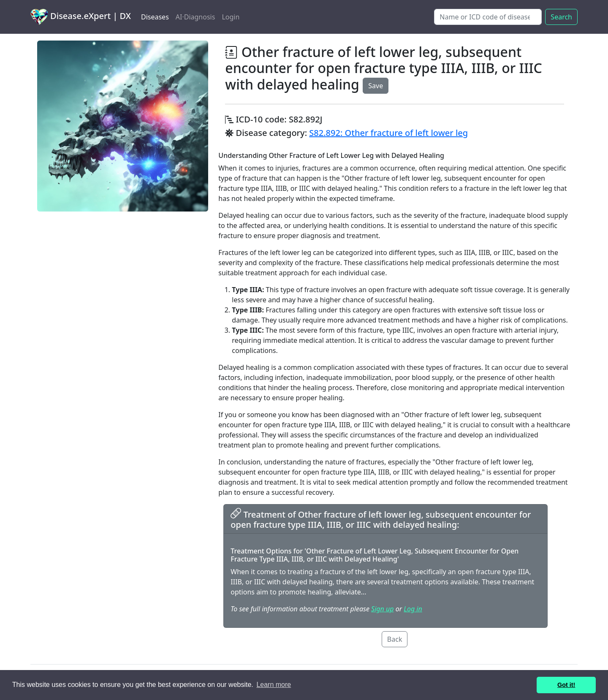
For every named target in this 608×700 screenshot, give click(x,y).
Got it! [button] (566, 685)
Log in (413, 609)
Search (561, 17)
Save (376, 86)
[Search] (488, 17)
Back (395, 639)
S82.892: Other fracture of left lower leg (388, 133)
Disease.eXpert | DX (81, 17)
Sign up (382, 609)
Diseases (155, 17)
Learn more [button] (274, 685)
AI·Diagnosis (195, 17)
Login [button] (231, 17)
